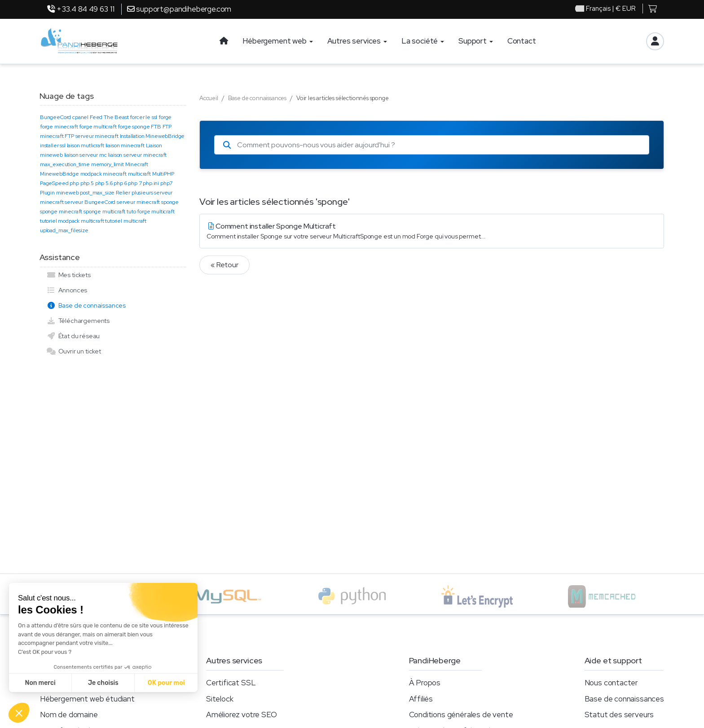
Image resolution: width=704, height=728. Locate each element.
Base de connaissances (86, 305)
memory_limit (108, 164)
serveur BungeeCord (90, 202)
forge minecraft (59, 127)
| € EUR (605, 9)
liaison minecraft (125, 146)
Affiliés (421, 699)
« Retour (224, 265)
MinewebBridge (59, 174)
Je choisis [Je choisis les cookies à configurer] (103, 683)
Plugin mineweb (59, 193)
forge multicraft (98, 127)
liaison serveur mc (86, 155)
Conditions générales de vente (461, 715)
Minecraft (137, 164)
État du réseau (73, 336)
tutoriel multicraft (126, 221)
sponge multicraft (104, 212)
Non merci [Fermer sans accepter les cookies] (40, 683)
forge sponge (134, 127)
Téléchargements (78, 321)
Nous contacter (612, 683)
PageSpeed (54, 183)
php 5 (87, 183)
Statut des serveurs (619, 715)
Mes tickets (69, 275)
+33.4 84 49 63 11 (81, 9)
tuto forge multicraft (150, 212)
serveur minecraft (138, 202)
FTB (156, 127)
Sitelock (220, 699)
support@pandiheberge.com (179, 9)
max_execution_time (65, 164)
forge (165, 117)
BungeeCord (55, 117)
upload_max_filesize (64, 230)
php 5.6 (104, 183)
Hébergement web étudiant (87, 699)
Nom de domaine (69, 715)
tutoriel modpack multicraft (72, 221)
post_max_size (97, 193)
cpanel (80, 117)
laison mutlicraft (86, 146)
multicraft (139, 174)
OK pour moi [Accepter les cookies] (166, 683)
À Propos (425, 683)
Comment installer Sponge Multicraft (432, 231)
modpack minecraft (103, 174)
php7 (166, 183)
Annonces (67, 290)
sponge (170, 202)
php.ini (151, 183)
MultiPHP (163, 174)
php (74, 183)
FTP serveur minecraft (91, 136)
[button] (19, 713)
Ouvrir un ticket (74, 351)
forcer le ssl (143, 117)
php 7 (135, 183)
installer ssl (53, 146)
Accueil (209, 98)
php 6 (120, 183)
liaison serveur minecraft (137, 155)
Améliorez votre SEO (242, 715)
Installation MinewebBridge (152, 136)
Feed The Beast (109, 117)
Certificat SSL (231, 683)
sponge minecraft (61, 212)
